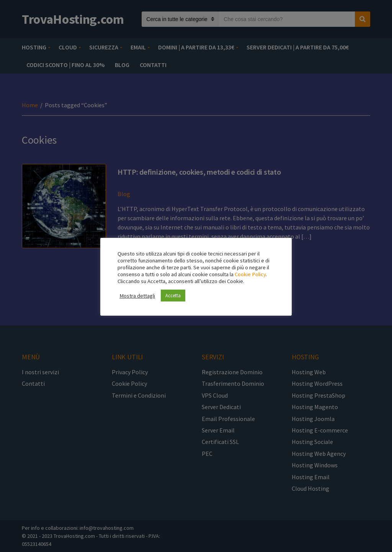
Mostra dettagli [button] (137, 296)
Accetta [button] (173, 296)
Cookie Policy (250, 274)
